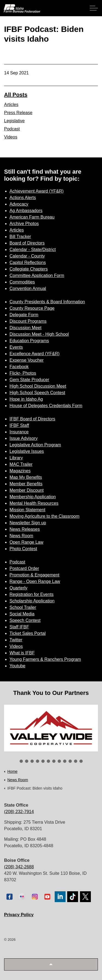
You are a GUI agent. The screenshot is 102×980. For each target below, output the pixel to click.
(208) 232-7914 (19, 812)
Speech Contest (25, 620)
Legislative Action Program (35, 445)
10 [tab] (70, 761)
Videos (11, 137)
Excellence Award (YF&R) (35, 354)
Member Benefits (26, 484)
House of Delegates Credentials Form (46, 406)
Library (16, 458)
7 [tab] (54, 761)
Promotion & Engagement (34, 575)
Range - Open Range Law (35, 581)
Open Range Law (27, 542)
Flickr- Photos (23, 373)
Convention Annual (28, 288)
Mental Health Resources (34, 503)
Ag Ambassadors (26, 211)
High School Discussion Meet (38, 386)
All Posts (16, 95)
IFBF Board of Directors (32, 419)
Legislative (14, 121)
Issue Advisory (24, 438)
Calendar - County (27, 256)
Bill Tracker (20, 237)
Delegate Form (24, 315)
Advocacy (19, 204)
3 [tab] (32, 761)
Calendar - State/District (33, 250)
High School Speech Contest (37, 393)
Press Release (18, 113)
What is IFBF (22, 653)
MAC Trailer (21, 464)
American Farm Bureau (32, 217)
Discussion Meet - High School (39, 334)
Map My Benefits (26, 477)
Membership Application (33, 497)
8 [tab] (59, 761)
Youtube (17, 666)
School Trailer (23, 607)
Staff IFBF (19, 627)
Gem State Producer (29, 380)
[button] (51, 964)
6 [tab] (48, 761)
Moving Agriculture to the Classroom (44, 516)
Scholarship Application (32, 601)
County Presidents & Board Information (47, 302)
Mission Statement (27, 510)
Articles (11, 105)
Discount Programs (28, 321)
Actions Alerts (23, 198)
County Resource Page (32, 308)
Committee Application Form (37, 275)
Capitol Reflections (28, 263)
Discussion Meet (25, 328)
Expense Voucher (27, 360)
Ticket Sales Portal (28, 633)
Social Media (22, 614)
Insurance (19, 432)
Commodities (22, 282)
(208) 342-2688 (19, 867)
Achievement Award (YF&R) (37, 191)
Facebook (19, 367)
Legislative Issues (27, 451)
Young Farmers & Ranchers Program (45, 659)
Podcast (12, 129)
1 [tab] (21, 761)
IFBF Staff (19, 425)
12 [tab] (81, 761)
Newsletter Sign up (28, 523)
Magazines (20, 471)
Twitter (16, 640)
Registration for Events (32, 594)
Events (16, 347)
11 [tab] (76, 761)
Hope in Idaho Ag (26, 399)
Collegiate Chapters (29, 269)
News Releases (25, 529)
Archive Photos (24, 224)
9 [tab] (65, 761)
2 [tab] (27, 761)
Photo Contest (23, 549)
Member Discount (27, 490)
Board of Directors (27, 243)
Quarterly (18, 588)
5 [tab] (43, 761)
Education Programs (29, 341)
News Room (21, 536)
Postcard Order (24, 568)
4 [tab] (38, 761)
